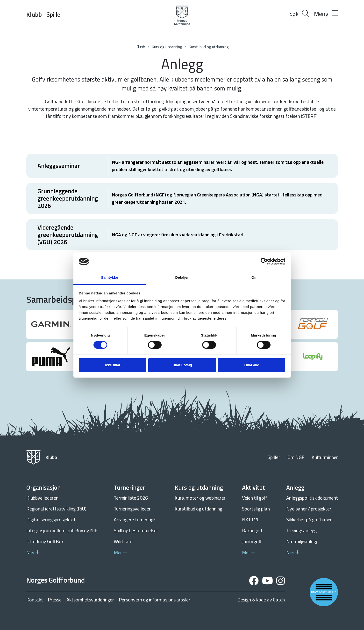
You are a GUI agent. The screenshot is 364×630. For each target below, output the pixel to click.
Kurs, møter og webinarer (200, 498)
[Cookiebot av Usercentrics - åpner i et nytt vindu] (264, 262)
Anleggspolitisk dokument (312, 498)
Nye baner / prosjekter (309, 509)
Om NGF (296, 457)
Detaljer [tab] (182, 277)
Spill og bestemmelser (136, 530)
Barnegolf (252, 530)
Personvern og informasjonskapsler (155, 600)
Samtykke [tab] (110, 277)
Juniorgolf (252, 541)
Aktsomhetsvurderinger (90, 600)
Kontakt (35, 600)
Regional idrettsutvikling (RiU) (56, 509)
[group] (51, 324)
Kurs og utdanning (167, 47)
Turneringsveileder (132, 509)
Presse (55, 600)
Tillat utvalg (182, 365)
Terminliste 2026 (131, 498)
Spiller (54, 15)
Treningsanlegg (301, 530)
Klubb (34, 15)
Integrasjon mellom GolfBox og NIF (62, 530)
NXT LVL (251, 520)
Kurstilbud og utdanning (209, 47)
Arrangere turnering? (135, 520)
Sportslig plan (256, 509)
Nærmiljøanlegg (302, 541)
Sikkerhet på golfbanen (309, 520)
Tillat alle (251, 365)
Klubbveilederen (42, 498)
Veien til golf (255, 498)
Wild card (123, 541)
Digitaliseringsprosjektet (51, 520)
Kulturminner (325, 457)
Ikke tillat (113, 365)
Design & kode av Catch (261, 600)
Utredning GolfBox (45, 541)
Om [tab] (254, 277)
